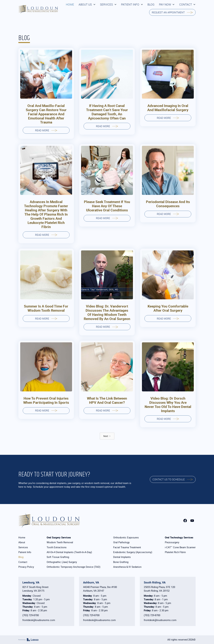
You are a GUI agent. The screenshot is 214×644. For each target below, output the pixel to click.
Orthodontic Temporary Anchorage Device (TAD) (73, 567)
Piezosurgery (172, 542)
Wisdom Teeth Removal (60, 542)
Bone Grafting (121, 562)
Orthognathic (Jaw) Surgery (62, 562)
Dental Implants (122, 557)
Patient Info (25, 552)
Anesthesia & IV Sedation (127, 567)
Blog (21, 557)
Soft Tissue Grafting (58, 557)
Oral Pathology (121, 542)
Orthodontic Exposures (126, 537)
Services (23, 547)
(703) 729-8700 (31, 615)
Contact (23, 562)
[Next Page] (107, 436)
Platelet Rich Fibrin (175, 552)
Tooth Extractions (57, 547)
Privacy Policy (26, 567)
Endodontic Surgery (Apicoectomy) (133, 552)
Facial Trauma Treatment (127, 547)
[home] (38, 9)
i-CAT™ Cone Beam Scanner (180, 547)
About (22, 542)
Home (22, 537)
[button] (87, 5)
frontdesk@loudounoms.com (39, 620)
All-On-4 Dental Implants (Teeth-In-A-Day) (69, 552)
